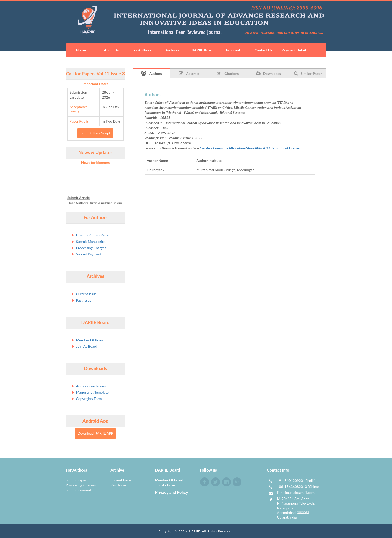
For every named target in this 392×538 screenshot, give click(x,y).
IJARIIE (194, 531)
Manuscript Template (92, 392)
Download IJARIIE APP (95, 433)
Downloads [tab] (268, 73)
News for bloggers (96, 162)
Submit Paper (76, 480)
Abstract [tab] (189, 73)
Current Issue (87, 294)
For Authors (142, 50)
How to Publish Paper (93, 235)
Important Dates (95, 84)
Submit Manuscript (91, 241)
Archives (172, 50)
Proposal (233, 50)
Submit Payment (89, 254)
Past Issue (84, 300)
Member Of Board (90, 340)
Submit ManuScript (95, 133)
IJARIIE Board (202, 50)
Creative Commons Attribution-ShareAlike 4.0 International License (250, 148)
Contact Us (263, 50)
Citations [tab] (228, 73)
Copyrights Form (89, 399)
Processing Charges (91, 248)
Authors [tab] (152, 73)
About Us (111, 50)
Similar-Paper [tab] (308, 73)
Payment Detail (294, 50)
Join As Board (87, 346)
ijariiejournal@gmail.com (296, 493)
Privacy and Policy (172, 492)
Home (81, 50)
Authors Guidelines (91, 386)
